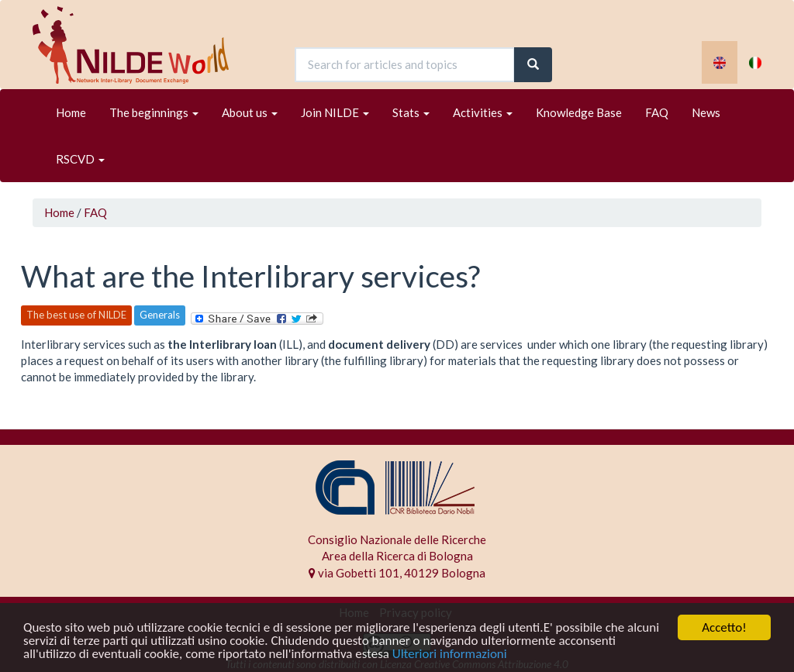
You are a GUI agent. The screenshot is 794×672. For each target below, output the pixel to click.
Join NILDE (335, 112)
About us (250, 112)
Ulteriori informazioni (450, 655)
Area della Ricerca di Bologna (397, 556)
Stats (411, 112)
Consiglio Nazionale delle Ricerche (397, 539)
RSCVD (80, 159)
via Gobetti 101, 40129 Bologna (397, 573)
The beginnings (154, 112)
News (706, 112)
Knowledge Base (579, 112)
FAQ (657, 112)
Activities (483, 112)
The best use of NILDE (76, 315)
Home (71, 112)
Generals (160, 315)
